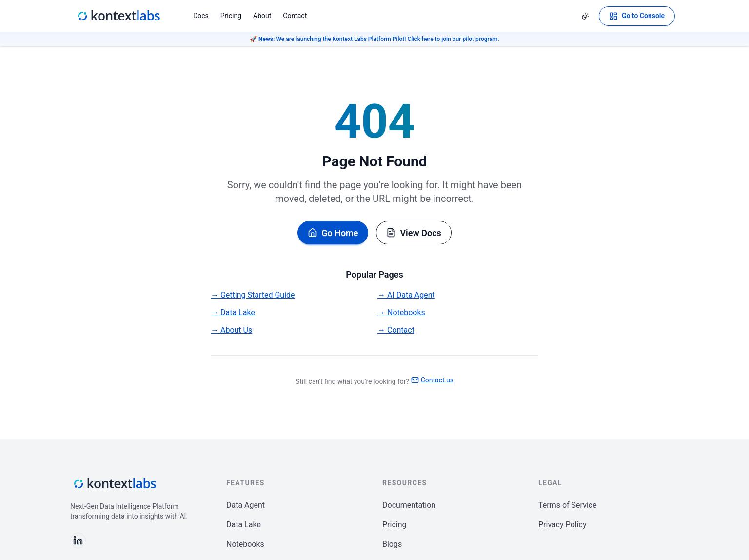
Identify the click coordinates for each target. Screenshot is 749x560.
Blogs (392, 544)
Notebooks (245, 544)
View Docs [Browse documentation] (414, 233)
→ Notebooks (401, 312)
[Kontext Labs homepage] (118, 16)
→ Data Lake (233, 312)
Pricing (231, 16)
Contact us (432, 380)
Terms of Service (568, 505)
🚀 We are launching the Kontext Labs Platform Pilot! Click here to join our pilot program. (374, 39)
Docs (201, 16)
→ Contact (396, 330)
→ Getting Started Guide (253, 295)
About (262, 16)
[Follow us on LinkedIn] (78, 540)
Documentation (409, 505)
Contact (295, 16)
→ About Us (231, 330)
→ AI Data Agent (406, 295)
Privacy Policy (562, 525)
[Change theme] (585, 16)
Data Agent (246, 505)
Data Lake (244, 525)
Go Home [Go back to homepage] (333, 233)
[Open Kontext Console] (637, 16)
